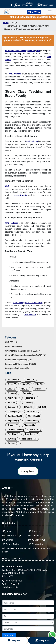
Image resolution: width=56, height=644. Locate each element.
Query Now (28, 471)
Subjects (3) (13, 407)
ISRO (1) (42, 407)
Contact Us (35, 536)
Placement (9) (14, 380)
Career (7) (12, 384)
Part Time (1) (13, 434)
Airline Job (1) (33, 412)
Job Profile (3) (14, 398)
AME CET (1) (35, 430)
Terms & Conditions (39, 549)
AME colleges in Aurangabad (28, 303)
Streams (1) (13, 425)
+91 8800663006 (23, 5)
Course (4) (12, 393)
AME (38, 51)
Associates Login (12, 536)
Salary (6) (29, 402)
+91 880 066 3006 (12, 581)
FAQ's (15, 23)
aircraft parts (21, 195)
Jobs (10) (30, 380)
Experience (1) (32, 434)
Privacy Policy (10, 544)
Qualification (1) (32, 421)
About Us (34, 531)
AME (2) (24, 389)
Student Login (45, 5)
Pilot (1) (39, 384)
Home (6, 23)
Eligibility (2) (13, 421)
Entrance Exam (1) (16, 430)
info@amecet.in (10, 587)
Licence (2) (31, 398)
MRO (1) (11, 389)
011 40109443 (10, 584)
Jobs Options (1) (29, 439)
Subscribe (9, 635)
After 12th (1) (34, 416)
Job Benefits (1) (15, 416)
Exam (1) (27, 393)
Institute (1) (39, 389)
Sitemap (8, 540)
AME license (30, 314)
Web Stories (36, 544)
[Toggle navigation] (50, 12)
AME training (15, 74)
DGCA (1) (12, 439)
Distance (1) (29, 425)
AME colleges (12, 223)
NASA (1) (28, 407)
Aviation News (37, 540)
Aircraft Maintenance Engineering (20, 51)
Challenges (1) (14, 412)
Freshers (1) (13, 443)
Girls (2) (26, 384)
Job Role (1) (13, 402)
